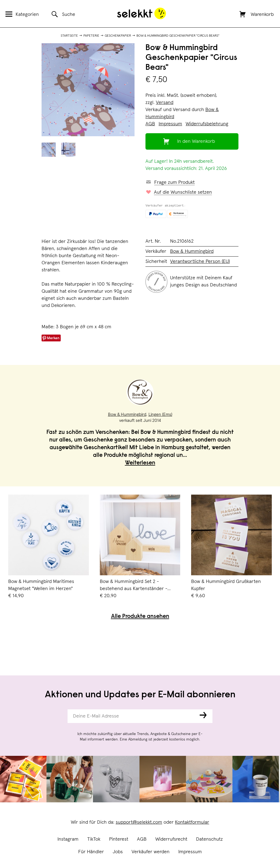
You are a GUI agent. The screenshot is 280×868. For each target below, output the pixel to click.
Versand (165, 103)
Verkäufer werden (151, 852)
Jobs (118, 852)
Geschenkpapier (118, 36)
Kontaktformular (192, 822)
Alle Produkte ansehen (140, 617)
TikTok (94, 839)
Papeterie (91, 36)
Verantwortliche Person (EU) (200, 262)
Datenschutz (209, 839)
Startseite (69, 36)
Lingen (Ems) (160, 414)
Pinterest (119, 839)
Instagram (68, 839)
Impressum (190, 852)
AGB (142, 839)
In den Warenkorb (196, 141)
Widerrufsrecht (171, 839)
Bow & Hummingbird (192, 251)
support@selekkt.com (139, 822)
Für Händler (91, 852)
